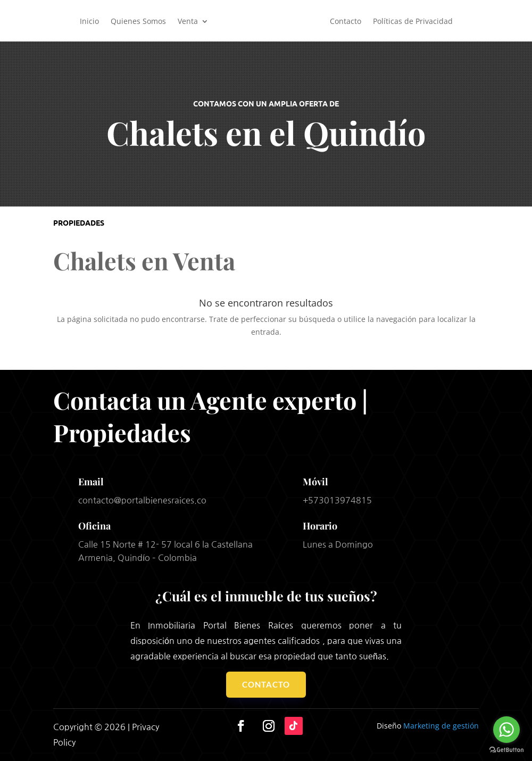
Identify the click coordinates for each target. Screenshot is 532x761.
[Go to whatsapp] (506, 730)
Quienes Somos (138, 21)
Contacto (346, 21)
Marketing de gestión (441, 726)
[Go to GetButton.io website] (506, 750)
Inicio (89, 21)
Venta (188, 21)
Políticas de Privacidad (413, 21)
